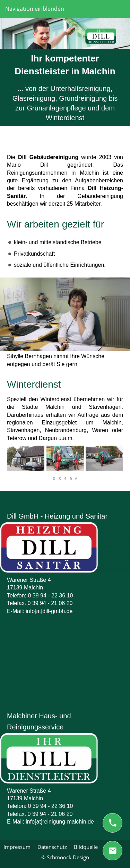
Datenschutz (52, 847)
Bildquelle (86, 847)
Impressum (17, 847)
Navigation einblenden (35, 9)
